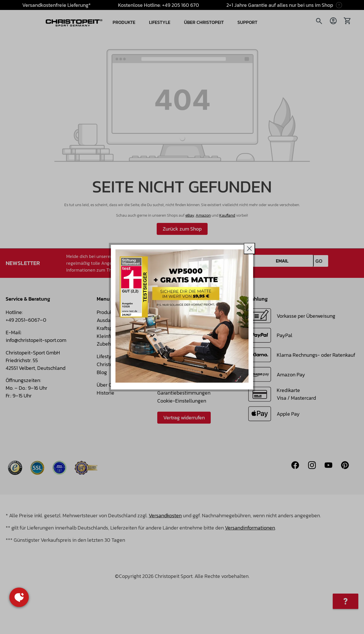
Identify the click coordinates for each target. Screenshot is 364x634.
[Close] (249, 249)
